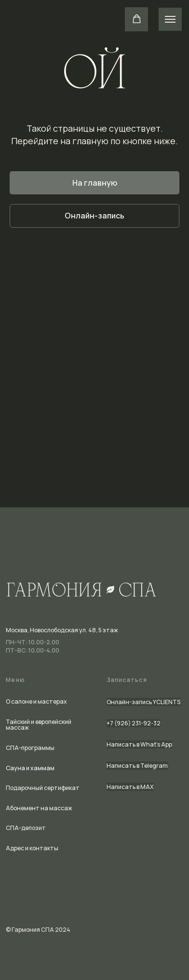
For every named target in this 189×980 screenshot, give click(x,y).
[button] (137, 19)
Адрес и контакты (32, 848)
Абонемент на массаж (39, 808)
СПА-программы (30, 748)
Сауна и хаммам (30, 768)
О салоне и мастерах (36, 701)
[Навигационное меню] (170, 19)
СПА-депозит (26, 828)
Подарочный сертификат (43, 788)
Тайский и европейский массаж (39, 725)
